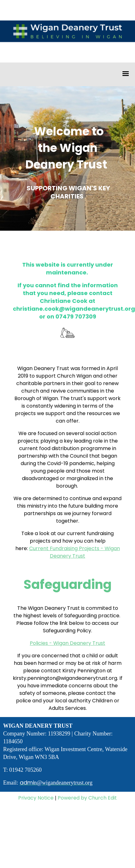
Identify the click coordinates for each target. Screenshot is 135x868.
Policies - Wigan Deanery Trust (67, 643)
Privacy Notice (36, 798)
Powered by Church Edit (87, 798)
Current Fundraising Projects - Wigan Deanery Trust (75, 552)
